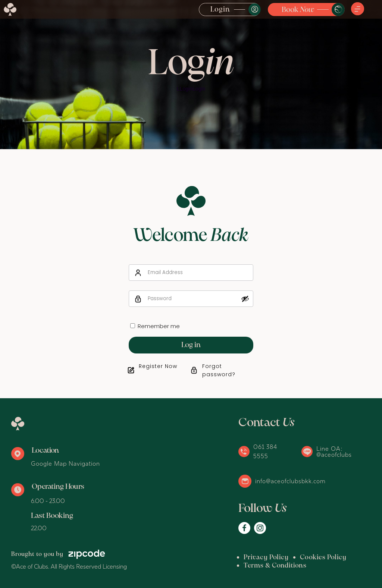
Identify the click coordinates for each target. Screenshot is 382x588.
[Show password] (245, 299)
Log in (191, 345)
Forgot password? (219, 370)
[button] (358, 9)
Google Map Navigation (65, 463)
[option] (191, 75)
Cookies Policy (323, 558)
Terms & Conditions (275, 566)
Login (220, 10)
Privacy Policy (266, 558)
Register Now (158, 366)
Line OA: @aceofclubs (334, 452)
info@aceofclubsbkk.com (290, 481)
